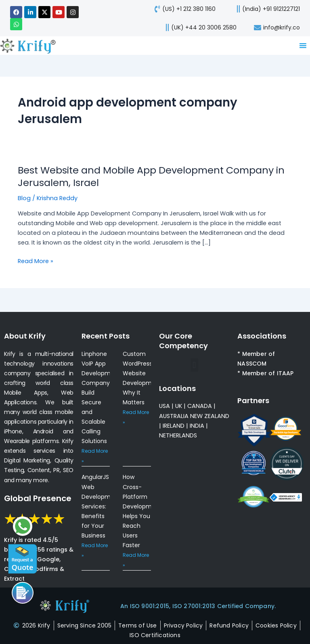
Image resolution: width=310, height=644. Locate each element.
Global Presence (38, 498)
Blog (24, 198)
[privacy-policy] (183, 625)
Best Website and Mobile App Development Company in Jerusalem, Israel (151, 176)
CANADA (200, 406)
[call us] (265, 9)
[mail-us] (276, 27)
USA (164, 406)
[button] (194, 365)
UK (179, 406)
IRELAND (174, 426)
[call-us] (184, 9)
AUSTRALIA (174, 416)
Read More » (36, 261)
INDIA (197, 426)
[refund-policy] (229, 625)
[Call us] (23, 593)
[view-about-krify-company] (31, 46)
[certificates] (155, 635)
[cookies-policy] (276, 625)
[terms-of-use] (137, 625)
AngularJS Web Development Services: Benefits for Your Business (101, 506)
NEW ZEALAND (210, 416)
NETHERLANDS (178, 435)
